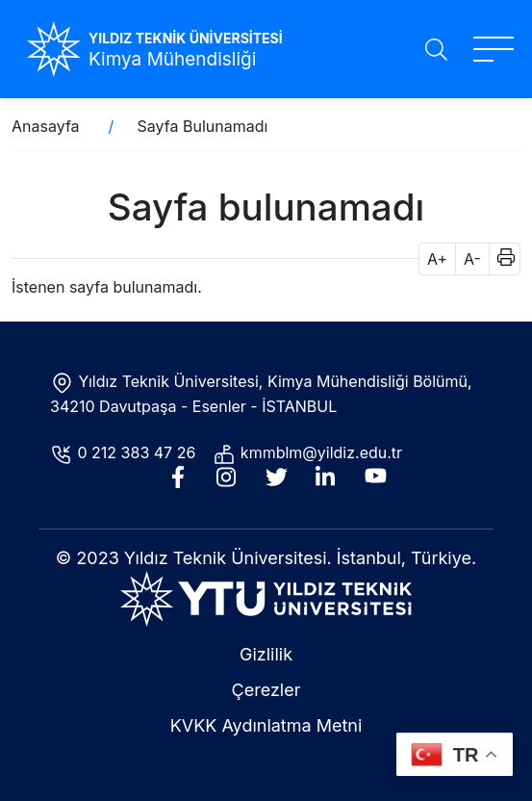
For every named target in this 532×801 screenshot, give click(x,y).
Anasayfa (46, 126)
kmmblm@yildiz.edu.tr (324, 452)
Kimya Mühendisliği (172, 59)
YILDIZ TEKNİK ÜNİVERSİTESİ (186, 38)
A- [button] (472, 259)
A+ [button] (437, 259)
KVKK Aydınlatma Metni (266, 725)
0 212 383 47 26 (139, 452)
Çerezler (266, 690)
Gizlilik (266, 654)
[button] (500, 259)
